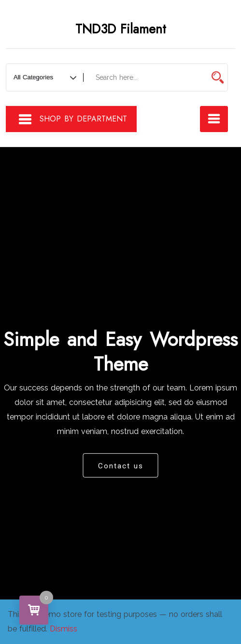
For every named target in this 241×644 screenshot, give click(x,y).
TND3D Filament (121, 29)
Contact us (121, 465)
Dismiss (64, 629)
